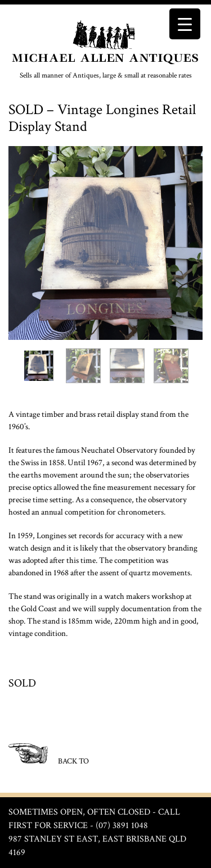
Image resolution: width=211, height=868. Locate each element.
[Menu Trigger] (185, 24)
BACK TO (49, 755)
